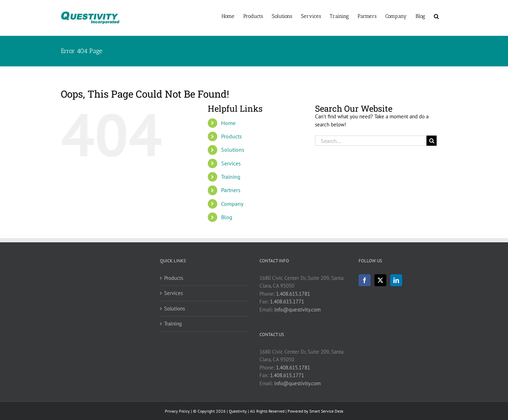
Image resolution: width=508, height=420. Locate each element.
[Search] (432, 141)
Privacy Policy (177, 411)
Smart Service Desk (326, 411)
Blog (227, 217)
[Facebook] (365, 280)
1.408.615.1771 (287, 301)
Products (232, 136)
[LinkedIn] (396, 280)
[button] (436, 16)
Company (232, 204)
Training (231, 177)
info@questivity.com (297, 310)
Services (231, 163)
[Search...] (371, 141)
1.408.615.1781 (293, 294)
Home (228, 123)
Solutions (233, 150)
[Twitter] (380, 280)
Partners (231, 190)
